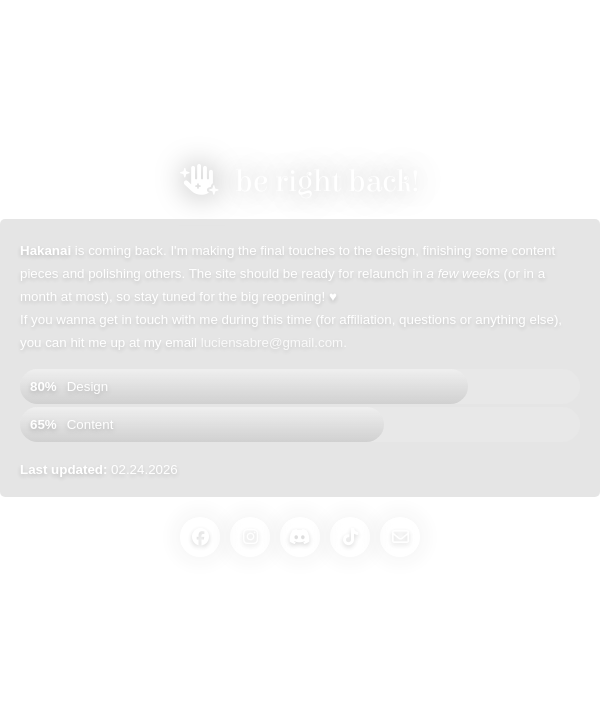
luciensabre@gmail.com (272, 342)
